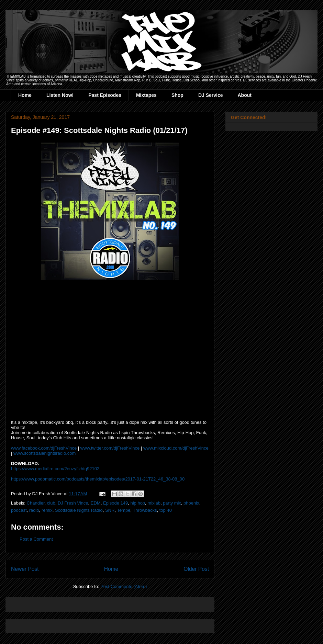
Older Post (196, 569)
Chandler (36, 503)
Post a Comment (36, 539)
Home (25, 95)
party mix (172, 503)
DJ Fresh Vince (73, 503)
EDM (96, 503)
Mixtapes (146, 95)
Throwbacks (145, 510)
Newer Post (25, 569)
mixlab (154, 503)
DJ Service (211, 95)
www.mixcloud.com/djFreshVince (176, 448)
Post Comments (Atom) (124, 586)
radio (34, 510)
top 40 (166, 510)
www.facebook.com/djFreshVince (44, 448)
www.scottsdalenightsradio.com (44, 453)
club (51, 503)
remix (47, 510)
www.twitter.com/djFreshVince (110, 448)
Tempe (124, 510)
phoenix (191, 503)
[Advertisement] (91, 602)
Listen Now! (60, 95)
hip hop (138, 503)
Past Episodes (105, 95)
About (244, 95)
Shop (177, 95)
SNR (110, 510)
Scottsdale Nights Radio (79, 510)
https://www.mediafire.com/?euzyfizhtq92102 (55, 469)
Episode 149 (115, 503)
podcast (19, 510)
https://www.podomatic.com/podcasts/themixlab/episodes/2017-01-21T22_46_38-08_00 (98, 479)
